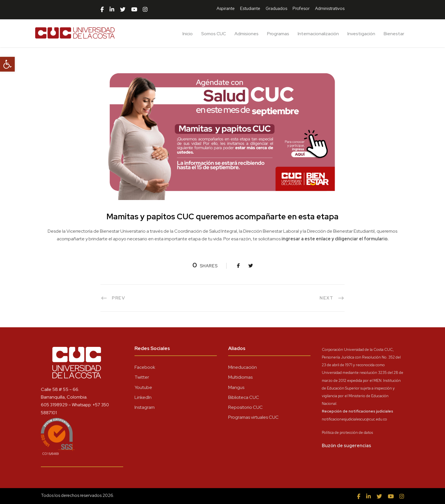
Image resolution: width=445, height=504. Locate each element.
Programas (278, 34)
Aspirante (226, 9)
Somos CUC (214, 34)
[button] (7, 64)
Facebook (145, 367)
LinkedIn (143, 397)
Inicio (188, 34)
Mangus (236, 387)
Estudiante (250, 9)
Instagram (145, 407)
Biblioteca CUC (244, 397)
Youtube (143, 387)
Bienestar (394, 34)
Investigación (361, 34)
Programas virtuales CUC (253, 417)
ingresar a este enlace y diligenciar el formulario (334, 239)
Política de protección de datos (347, 433)
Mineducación (243, 367)
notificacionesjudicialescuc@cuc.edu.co (354, 419)
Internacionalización (318, 34)
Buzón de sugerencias (347, 446)
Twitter (142, 377)
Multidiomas (240, 377)
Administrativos (330, 9)
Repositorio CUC (245, 407)
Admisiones (246, 34)
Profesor (301, 9)
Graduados (276, 9)
